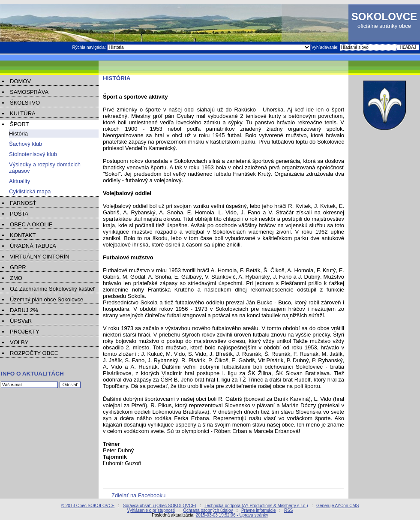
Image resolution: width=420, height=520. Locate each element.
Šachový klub (25, 144)
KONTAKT (23, 235)
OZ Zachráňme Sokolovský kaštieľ (52, 289)
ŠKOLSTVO (25, 103)
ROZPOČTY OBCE (34, 353)
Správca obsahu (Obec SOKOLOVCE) (160, 506)
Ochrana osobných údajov (208, 510)
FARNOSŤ (23, 203)
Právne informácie (259, 510)
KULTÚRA (23, 113)
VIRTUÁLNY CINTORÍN (40, 257)
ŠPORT (19, 124)
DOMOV (20, 81)
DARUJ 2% (24, 310)
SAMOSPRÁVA (29, 92)
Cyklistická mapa (30, 191)
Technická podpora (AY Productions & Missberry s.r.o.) (256, 506)
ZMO (16, 278)
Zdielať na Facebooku (138, 495)
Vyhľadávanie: (326, 47)
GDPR (18, 267)
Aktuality (19, 181)
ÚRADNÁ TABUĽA (33, 246)
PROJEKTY (25, 332)
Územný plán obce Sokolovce (46, 299)
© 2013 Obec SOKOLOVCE (88, 506)
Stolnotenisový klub (33, 154)
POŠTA (19, 214)
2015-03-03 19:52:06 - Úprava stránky (232, 515)
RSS (289, 510)
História (18, 134)
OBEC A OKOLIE (31, 224)
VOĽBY (19, 342)
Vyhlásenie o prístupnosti (151, 510)
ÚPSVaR (21, 321)
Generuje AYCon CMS (337, 506)
